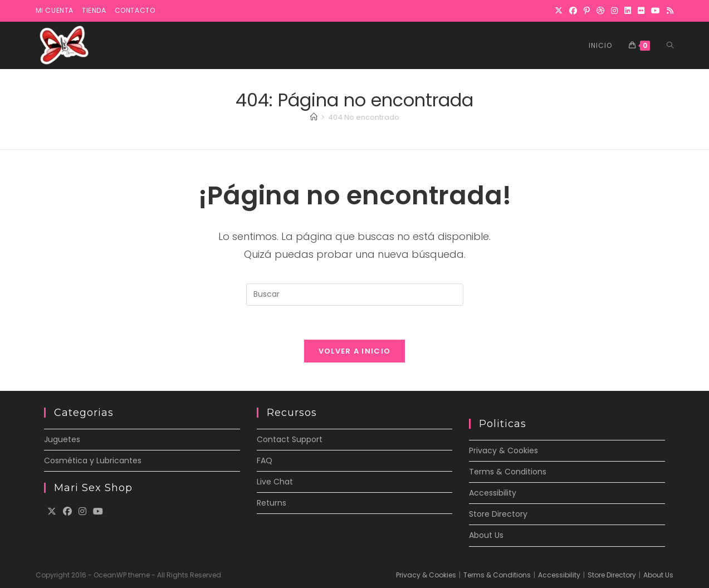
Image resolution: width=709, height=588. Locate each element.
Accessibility (493, 493)
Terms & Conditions (508, 472)
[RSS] (668, 11)
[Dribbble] (600, 11)
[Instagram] (614, 11)
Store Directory (498, 514)
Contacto (135, 10)
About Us (486, 535)
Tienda (94, 10)
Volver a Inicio (355, 351)
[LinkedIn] (628, 11)
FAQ (265, 460)
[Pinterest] (587, 11)
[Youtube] (98, 512)
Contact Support (290, 439)
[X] (559, 11)
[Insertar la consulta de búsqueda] (355, 295)
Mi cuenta (55, 10)
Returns (272, 503)
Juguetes (62, 439)
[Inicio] (314, 117)
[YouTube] (656, 11)
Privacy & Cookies (503, 450)
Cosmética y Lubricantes (93, 460)
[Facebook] (573, 11)
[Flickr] (641, 11)
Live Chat (275, 482)
